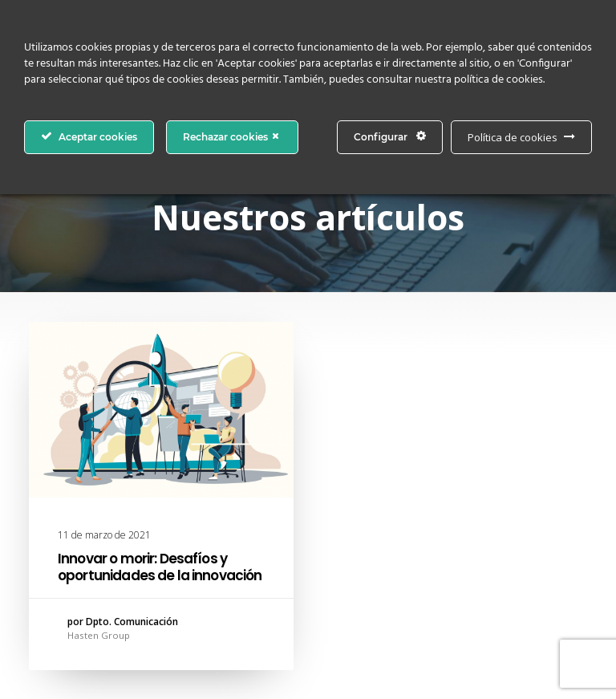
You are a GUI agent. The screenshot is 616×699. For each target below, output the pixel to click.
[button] (161, 410)
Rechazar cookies (232, 136)
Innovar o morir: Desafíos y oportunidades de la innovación (160, 567)
